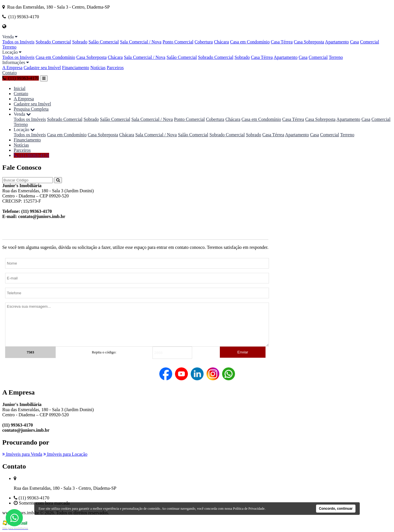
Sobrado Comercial (53, 42)
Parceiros (115, 68)
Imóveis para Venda (22, 454)
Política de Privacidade (249, 509)
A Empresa (12, 68)
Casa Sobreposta (309, 42)
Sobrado (80, 42)
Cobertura (204, 42)
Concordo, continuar (336, 509)
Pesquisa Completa (31, 109)
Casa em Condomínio (250, 42)
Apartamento (337, 42)
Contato (10, 73)
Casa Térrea (282, 42)
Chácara (221, 42)
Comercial (370, 42)
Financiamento (76, 68)
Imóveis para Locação (65, 454)
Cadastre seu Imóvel (42, 68)
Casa (354, 42)
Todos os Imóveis (18, 42)
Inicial (20, 88)
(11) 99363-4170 (21, 78)
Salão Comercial (104, 42)
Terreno (9, 47)
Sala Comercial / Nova (141, 42)
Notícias (98, 68)
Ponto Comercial (178, 42)
